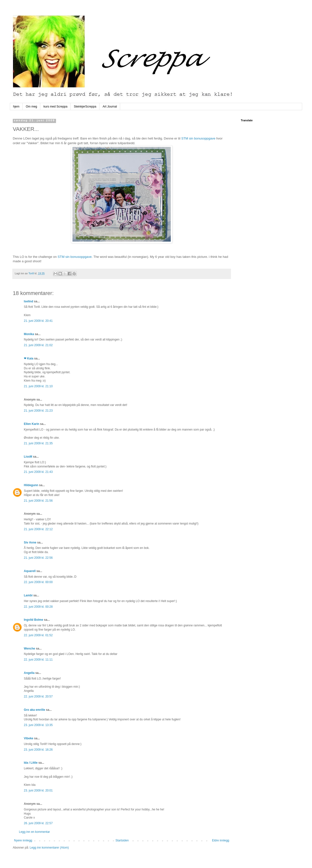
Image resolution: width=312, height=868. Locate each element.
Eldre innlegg (221, 840)
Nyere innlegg (23, 840)
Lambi (28, 595)
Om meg (31, 107)
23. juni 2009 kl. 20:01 (38, 790)
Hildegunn (31, 485)
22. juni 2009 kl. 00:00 (38, 582)
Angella (29, 673)
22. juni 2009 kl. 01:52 (38, 635)
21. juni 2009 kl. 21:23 (38, 411)
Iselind (28, 301)
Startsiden (122, 840)
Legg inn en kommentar (34, 832)
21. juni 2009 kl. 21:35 (38, 443)
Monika (29, 334)
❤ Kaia (29, 358)
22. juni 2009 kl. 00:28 (38, 607)
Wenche (29, 649)
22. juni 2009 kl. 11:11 (38, 660)
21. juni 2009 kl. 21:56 (38, 501)
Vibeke (28, 738)
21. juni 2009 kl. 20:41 (38, 321)
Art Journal (110, 107)
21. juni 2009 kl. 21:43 (38, 472)
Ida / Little (31, 763)
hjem (16, 107)
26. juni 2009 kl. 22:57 (38, 823)
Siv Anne (30, 542)
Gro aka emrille (35, 710)
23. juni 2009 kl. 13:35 (38, 725)
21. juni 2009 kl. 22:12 (38, 529)
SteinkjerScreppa (85, 107)
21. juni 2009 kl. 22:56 (38, 558)
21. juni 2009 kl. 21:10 (38, 386)
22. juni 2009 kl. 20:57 (38, 697)
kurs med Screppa (55, 107)
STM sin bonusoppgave (198, 138)
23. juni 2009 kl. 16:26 (38, 750)
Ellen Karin (32, 424)
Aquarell (30, 571)
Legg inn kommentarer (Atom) (49, 848)
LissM (28, 457)
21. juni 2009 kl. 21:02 (38, 345)
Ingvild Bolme (34, 620)
